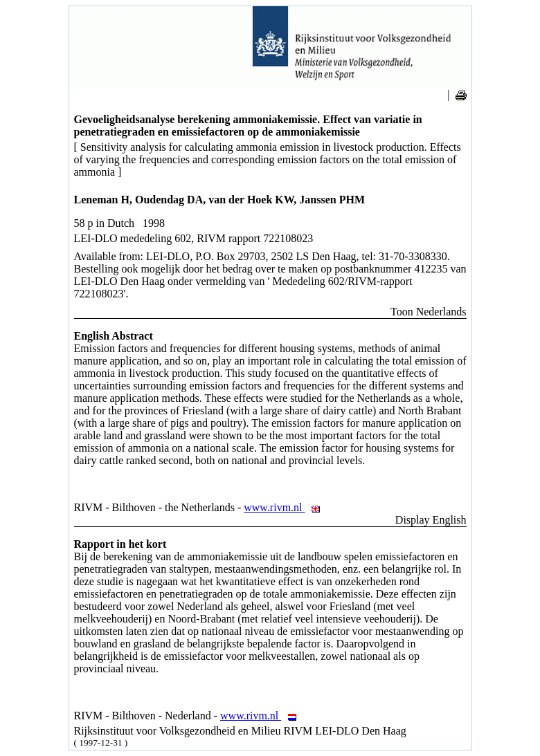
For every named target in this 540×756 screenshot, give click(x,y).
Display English (431, 520)
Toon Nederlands (429, 312)
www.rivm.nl (286, 507)
